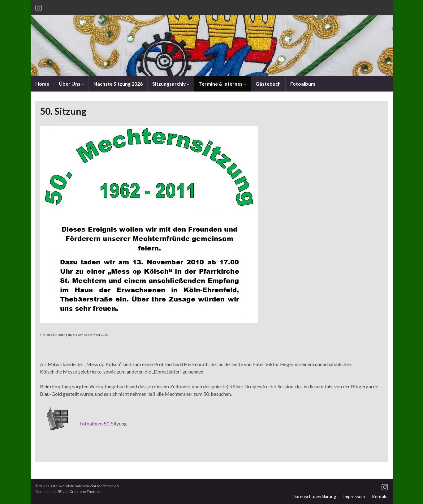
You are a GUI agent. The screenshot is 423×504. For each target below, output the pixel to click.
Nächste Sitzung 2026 (118, 84)
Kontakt (380, 496)
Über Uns (71, 84)
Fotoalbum (303, 84)
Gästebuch (268, 84)
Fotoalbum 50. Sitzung (103, 423)
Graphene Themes (85, 491)
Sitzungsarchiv (171, 84)
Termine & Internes (222, 84)
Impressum (354, 496)
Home (42, 84)
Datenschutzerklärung (314, 496)
